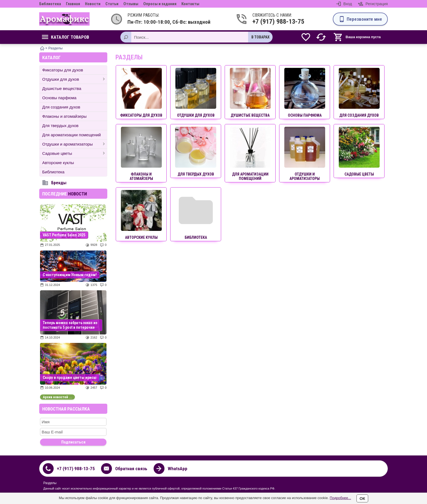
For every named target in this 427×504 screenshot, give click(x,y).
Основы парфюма (59, 98)
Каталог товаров (65, 37)
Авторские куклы (58, 163)
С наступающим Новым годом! (70, 275)
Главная (73, 4)
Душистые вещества (62, 88)
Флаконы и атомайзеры (64, 116)
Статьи (112, 4)
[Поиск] (126, 37)
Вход (348, 4)
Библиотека (50, 4)
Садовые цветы (57, 153)
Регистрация (377, 4)
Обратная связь (131, 469)
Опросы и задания (160, 4)
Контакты (190, 4)
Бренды (59, 183)
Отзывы (131, 4)
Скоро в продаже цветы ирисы (70, 378)
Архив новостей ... (57, 397)
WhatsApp (178, 469)
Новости (93, 4)
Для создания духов (61, 107)
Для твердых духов (60, 126)
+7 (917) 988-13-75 (274, 22)
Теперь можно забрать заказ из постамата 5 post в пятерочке (70, 325)
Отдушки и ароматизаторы (68, 144)
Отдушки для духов (61, 79)
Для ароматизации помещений (71, 135)
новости (77, 194)
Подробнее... (340, 498)
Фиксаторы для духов (63, 70)
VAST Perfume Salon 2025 (64, 235)
